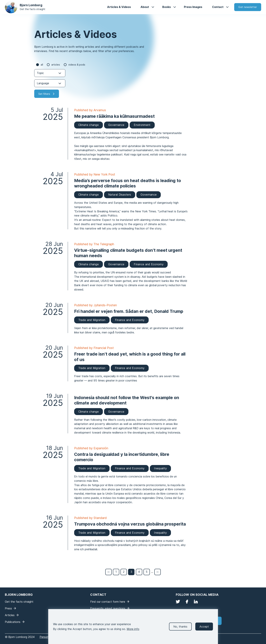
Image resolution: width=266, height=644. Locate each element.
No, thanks (180, 629)
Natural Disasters (120, 195)
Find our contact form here (108, 602)
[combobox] (50, 73)
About (145, 7)
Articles (56, 65)
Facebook (187, 602)
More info (133, 632)
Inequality (160, 468)
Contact (218, 7)
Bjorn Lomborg (31, 5)
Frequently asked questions (108, 608)
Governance (116, 125)
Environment (142, 125)
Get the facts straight (32, 9)
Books (167, 7)
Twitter (178, 602)
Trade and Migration (92, 320)
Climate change (88, 125)
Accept (204, 629)
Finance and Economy (149, 264)
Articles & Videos (119, 7)
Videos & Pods (77, 65)
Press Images (193, 7)
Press (8, 608)
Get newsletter (248, 7)
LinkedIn (196, 602)
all (42, 65)
